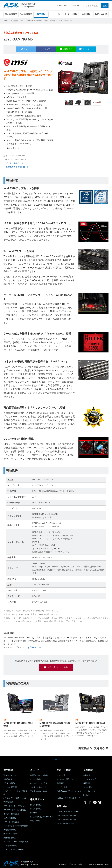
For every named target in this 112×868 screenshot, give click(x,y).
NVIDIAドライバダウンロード (68, 797)
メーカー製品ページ (15, 162)
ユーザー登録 (62, 786)
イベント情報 (35, 778)
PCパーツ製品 (9, 782)
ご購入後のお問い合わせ (66, 818)
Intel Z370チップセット (46, 21)
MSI (21, 21)
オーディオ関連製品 (11, 813)
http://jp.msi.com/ (34, 646)
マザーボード (30, 21)
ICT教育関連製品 (10, 844)
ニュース (56, 14)
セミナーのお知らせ (38, 786)
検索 (105, 6)
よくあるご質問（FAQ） (66, 778)
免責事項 (62, 863)
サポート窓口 (76, 5)
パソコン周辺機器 (10, 786)
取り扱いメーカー (10, 774)
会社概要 (87, 774)
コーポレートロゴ (90, 790)
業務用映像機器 (10, 836)
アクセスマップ (90, 778)
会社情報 (86, 14)
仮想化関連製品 (10, 829)
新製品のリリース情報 (39, 774)
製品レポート (35, 819)
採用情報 (87, 782)
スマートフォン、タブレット (15, 805)
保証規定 (60, 782)
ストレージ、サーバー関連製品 (16, 840)
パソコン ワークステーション (15, 797)
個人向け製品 (11, 14)
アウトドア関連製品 (11, 821)
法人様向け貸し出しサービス (42, 815)
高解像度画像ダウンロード (17, 165)
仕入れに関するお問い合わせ (68, 810)
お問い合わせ (101, 14)
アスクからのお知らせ (39, 790)
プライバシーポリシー (77, 863)
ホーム (6, 21)
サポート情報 (71, 14)
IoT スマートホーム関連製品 (15, 809)
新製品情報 (8, 778)
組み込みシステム (10, 832)
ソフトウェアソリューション (15, 848)
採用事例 (34, 811)
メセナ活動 (88, 786)
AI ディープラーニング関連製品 (16, 824)
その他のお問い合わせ (65, 822)
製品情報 (41, 14)
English (86, 794)
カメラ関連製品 (10, 817)
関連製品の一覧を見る (92, 747)
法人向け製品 (26, 14)
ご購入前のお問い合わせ (66, 814)
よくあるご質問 (61, 5)
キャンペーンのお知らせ (40, 782)
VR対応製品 (8, 801)
